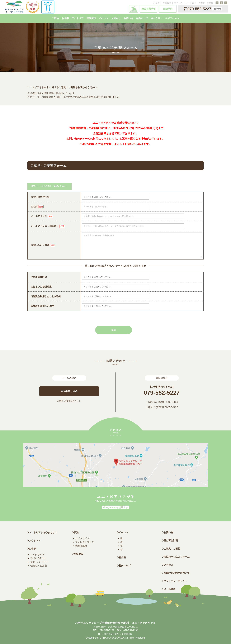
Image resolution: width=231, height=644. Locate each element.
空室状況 (167, 3)
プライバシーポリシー (175, 581)
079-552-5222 (171, 407)
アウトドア (35, 541)
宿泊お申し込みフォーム (176, 557)
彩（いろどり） (39, 558)
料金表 (157, 3)
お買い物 (168, 532)
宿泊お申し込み (69, 391)
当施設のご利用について (176, 573)
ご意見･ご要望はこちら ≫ (69, 401)
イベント (123, 532)
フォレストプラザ (85, 542)
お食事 (32, 549)
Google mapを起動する (115, 507)
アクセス (178, 3)
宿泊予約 (168, 9)
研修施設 (78, 554)
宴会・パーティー (40, 562)
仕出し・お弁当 (39, 566)
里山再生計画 (170, 541)
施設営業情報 (148, 9)
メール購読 (191, 3)
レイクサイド (37, 555)
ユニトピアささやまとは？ (42, 532)
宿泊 (75, 532)
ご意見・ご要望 (206, 3)
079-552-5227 (203, 9)
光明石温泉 (81, 546)
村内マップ (124, 566)
